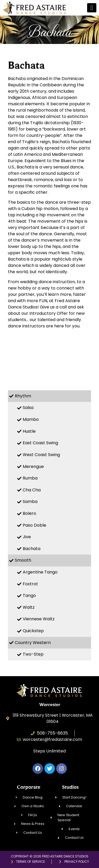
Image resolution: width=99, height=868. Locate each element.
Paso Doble (34, 525)
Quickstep (33, 631)
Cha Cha (32, 490)
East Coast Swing (40, 443)
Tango (29, 595)
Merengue (33, 467)
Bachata (32, 549)
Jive (27, 537)
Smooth (23, 560)
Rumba (30, 478)
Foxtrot (30, 584)
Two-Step (33, 654)
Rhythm (23, 396)
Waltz (29, 607)
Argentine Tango (40, 572)
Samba (30, 502)
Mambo (31, 419)
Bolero (29, 513)
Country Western (33, 643)
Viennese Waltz (39, 619)
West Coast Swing (41, 455)
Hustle (29, 431)
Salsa (28, 408)
